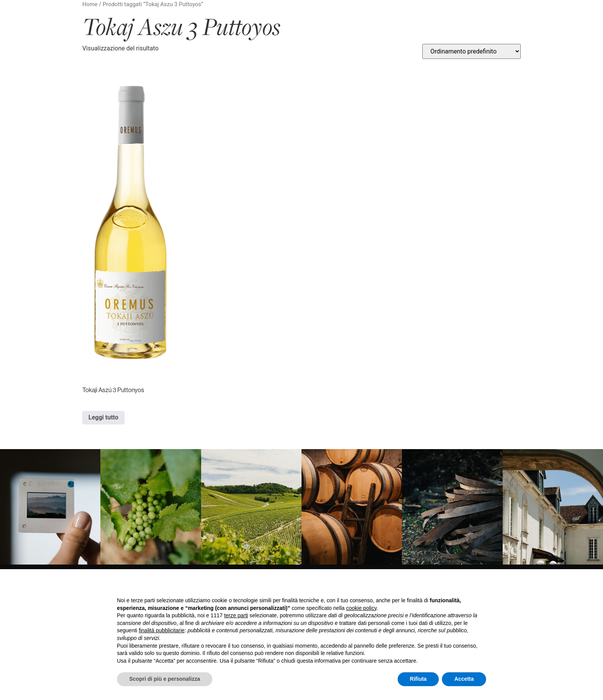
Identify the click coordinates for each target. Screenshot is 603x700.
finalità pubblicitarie (162, 630)
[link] (50, 507)
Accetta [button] (464, 679)
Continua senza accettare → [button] (451, 585)
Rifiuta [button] (418, 679)
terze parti (236, 615)
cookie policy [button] (361, 608)
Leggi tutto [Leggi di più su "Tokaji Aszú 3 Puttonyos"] (103, 417)
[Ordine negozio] (471, 51)
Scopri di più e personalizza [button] (165, 679)
